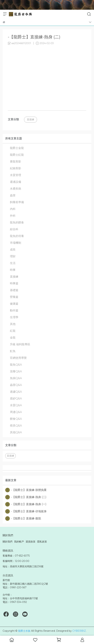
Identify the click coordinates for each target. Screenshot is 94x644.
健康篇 (14, 304)
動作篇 (14, 310)
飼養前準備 (17, 202)
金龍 (13, 338)
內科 (13, 209)
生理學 (14, 317)
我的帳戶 (19, 542)
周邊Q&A (16, 412)
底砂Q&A (16, 398)
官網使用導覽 (18, 358)
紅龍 (13, 331)
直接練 (31, 119)
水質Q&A (16, 405)
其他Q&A (16, 432)
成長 (13, 250)
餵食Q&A (16, 419)
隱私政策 (42, 542)
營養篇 (14, 297)
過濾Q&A (16, 392)
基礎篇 (14, 290)
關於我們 (7, 542)
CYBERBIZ (79, 631)
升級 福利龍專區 (20, 344)
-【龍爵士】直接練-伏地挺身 (26, 511)
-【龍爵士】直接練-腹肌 (23, 518)
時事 (13, 270)
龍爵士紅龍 (17, 155)
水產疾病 (16, 189)
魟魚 (13, 351)
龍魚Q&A (16, 365)
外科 (13, 216)
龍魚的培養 (17, 236)
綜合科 (14, 229)
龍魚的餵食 (17, 222)
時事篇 (14, 283)
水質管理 (16, 175)
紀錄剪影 (16, 168)
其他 (13, 324)
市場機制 (16, 243)
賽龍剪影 (16, 162)
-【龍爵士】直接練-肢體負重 (26, 490)
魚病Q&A (16, 378)
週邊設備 (16, 182)
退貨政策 (31, 542)
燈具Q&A (16, 426)
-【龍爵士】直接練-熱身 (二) (26, 497)
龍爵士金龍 (17, 148)
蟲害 (13, 195)
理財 (13, 256)
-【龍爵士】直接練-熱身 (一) (26, 504)
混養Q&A (16, 371)
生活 (13, 263)
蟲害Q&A (16, 385)
